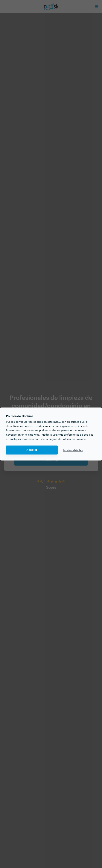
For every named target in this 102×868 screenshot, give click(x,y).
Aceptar (32, 450)
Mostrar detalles (73, 450)
